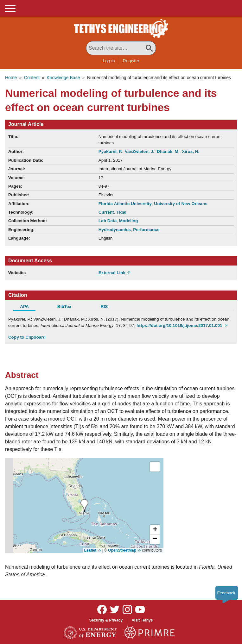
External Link (112, 273)
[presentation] (84, 506)
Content (32, 78)
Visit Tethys (142, 620)
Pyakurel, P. (110, 151)
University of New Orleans (181, 204)
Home (11, 78)
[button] (155, 530)
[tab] (28, 307)
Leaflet (90, 550)
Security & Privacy (106, 620)
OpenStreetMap (122, 550)
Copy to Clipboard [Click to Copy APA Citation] (27, 337)
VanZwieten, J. (140, 151)
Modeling (129, 221)
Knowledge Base (63, 78)
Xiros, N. (191, 151)
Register (131, 61)
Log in (109, 61)
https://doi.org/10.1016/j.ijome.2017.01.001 (179, 325)
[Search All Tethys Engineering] (121, 48)
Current (106, 212)
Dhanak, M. (168, 151)
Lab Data (108, 221)
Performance (146, 230)
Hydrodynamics (115, 230)
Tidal (121, 212)
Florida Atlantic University (125, 204)
